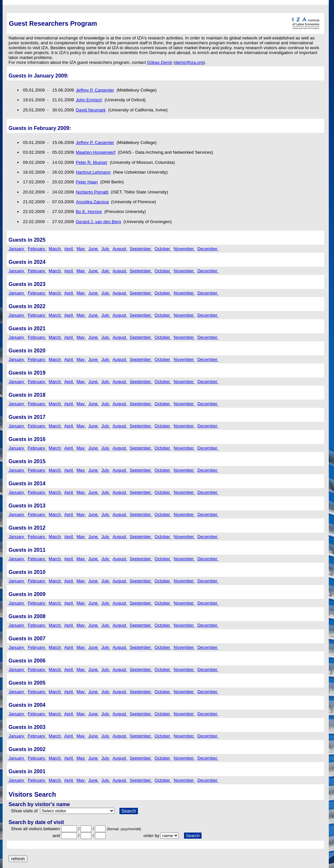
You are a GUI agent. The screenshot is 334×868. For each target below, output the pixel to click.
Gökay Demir (160, 62)
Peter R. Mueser (91, 162)
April (69, 249)
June (94, 249)
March (55, 249)
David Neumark (91, 110)
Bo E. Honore (89, 212)
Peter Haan (87, 182)
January (17, 249)
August (120, 249)
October (163, 249)
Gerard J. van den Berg (98, 222)
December (208, 249)
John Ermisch (89, 100)
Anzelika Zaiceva (92, 202)
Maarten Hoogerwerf (96, 152)
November (184, 249)
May (81, 249)
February (37, 249)
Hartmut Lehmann (93, 172)
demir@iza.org (189, 62)
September (141, 249)
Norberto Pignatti (92, 192)
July (106, 249)
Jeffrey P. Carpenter (95, 90)
